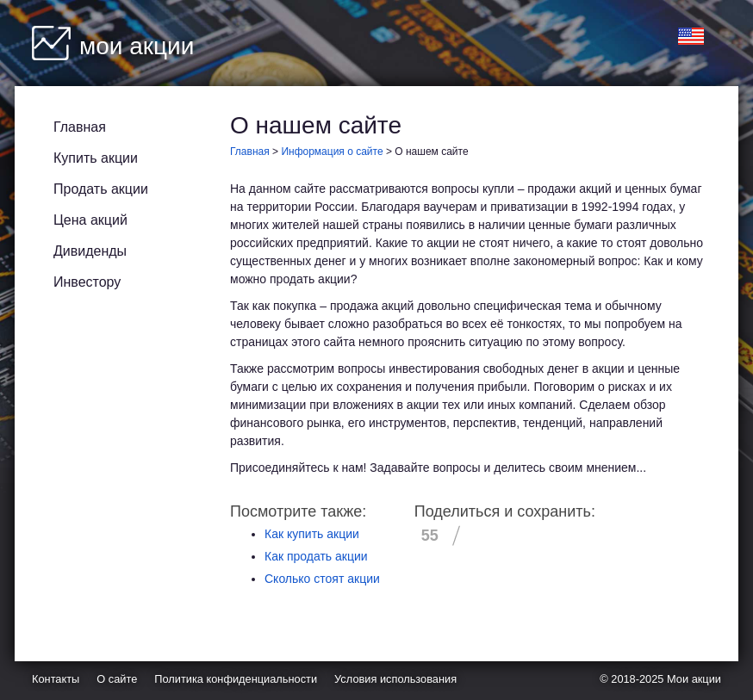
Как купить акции (312, 534)
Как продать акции (316, 556)
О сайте (117, 679)
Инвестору (87, 282)
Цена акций (90, 220)
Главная (80, 127)
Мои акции (694, 679)
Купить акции (96, 158)
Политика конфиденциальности (236, 679)
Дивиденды (90, 251)
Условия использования (395, 679)
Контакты (56, 679)
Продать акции (101, 189)
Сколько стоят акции (322, 579)
